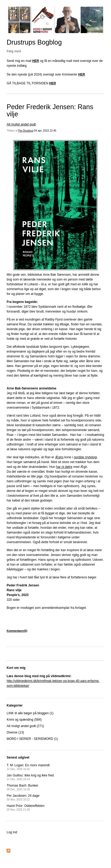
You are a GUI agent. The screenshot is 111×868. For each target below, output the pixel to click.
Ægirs (59, 457)
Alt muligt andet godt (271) (25, 726)
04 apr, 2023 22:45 (45, 131)
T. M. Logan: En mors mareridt (28, 767)
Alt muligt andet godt (21, 124)
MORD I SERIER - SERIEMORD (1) (32, 739)
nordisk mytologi (85, 457)
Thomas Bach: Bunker (22, 787)
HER (36, 61)
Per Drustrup (26, 131)
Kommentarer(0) (17, 631)
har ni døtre (64, 467)
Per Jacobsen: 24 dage (23, 797)
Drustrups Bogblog (34, 42)
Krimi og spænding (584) (24, 720)
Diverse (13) (15, 732)
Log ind (12, 832)
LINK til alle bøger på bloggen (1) (30, 713)
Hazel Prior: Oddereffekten (26, 808)
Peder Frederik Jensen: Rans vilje (50, 111)
